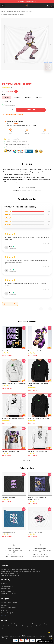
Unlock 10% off (50, 636)
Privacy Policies (6, 589)
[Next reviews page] (50, 309)
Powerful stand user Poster (36, 351)
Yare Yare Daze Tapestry (9, 497)
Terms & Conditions (7, 586)
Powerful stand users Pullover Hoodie (13, 418)
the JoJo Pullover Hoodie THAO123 (39, 451)
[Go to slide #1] (22, 76)
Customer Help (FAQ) (7, 613)
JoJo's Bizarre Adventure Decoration (19, 11)
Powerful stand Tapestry (35, 532)
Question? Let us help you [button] (45, 642)
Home (3, 11)
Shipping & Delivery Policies (9, 602)
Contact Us (5, 610)
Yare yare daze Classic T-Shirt (11, 451)
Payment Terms (6, 605)
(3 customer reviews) (17, 88)
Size (4, 95)
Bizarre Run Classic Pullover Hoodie (38, 418)
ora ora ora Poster (8, 351)
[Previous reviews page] (41, 309)
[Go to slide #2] (32, 76)
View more (27, 461)
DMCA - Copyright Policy (8, 591)
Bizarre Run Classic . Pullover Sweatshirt (14, 384)
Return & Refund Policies (8, 608)
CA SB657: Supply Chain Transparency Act (14, 594)
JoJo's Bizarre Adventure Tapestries (12, 14)
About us (4, 584)
